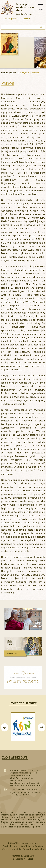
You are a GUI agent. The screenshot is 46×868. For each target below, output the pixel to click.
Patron (36, 72)
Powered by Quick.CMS (23, 856)
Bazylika (24, 72)
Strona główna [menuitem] (11, 19)
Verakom (29, 859)
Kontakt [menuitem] (26, 19)
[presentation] (5, 727)
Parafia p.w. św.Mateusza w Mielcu (25, 7)
